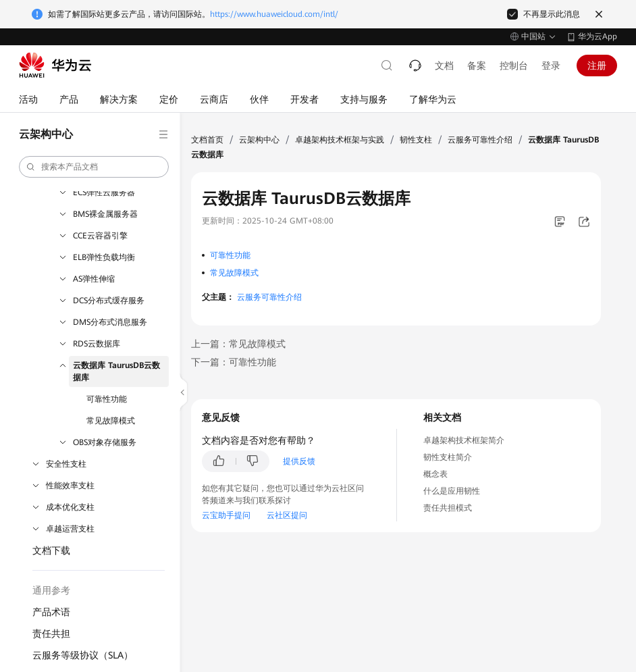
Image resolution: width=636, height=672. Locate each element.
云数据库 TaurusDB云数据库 (116, 371)
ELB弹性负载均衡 (104, 257)
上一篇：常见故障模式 (238, 344)
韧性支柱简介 (448, 457)
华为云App (598, 36)
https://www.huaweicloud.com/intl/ (274, 14)
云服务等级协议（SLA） (83, 655)
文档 (444, 66)
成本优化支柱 (70, 507)
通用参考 (51, 590)
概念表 (435, 474)
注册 (597, 66)
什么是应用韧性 (452, 491)
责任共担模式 (448, 508)
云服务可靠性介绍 (480, 140)
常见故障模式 (111, 421)
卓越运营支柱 (70, 529)
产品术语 (51, 612)
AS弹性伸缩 (94, 279)
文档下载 (51, 550)
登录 (551, 66)
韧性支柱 (416, 140)
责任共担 (51, 634)
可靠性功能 (107, 399)
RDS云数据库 (97, 344)
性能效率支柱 (70, 486)
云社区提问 (287, 515)
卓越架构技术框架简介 (464, 440)
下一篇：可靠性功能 (234, 362)
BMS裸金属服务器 (105, 214)
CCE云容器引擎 (100, 236)
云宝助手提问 (226, 515)
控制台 (514, 66)
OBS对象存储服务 (105, 442)
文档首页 (207, 140)
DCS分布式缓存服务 (109, 301)
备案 (477, 66)
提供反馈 (299, 461)
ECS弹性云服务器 (104, 192)
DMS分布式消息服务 (110, 322)
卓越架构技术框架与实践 (340, 140)
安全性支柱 (66, 464)
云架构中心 (259, 140)
